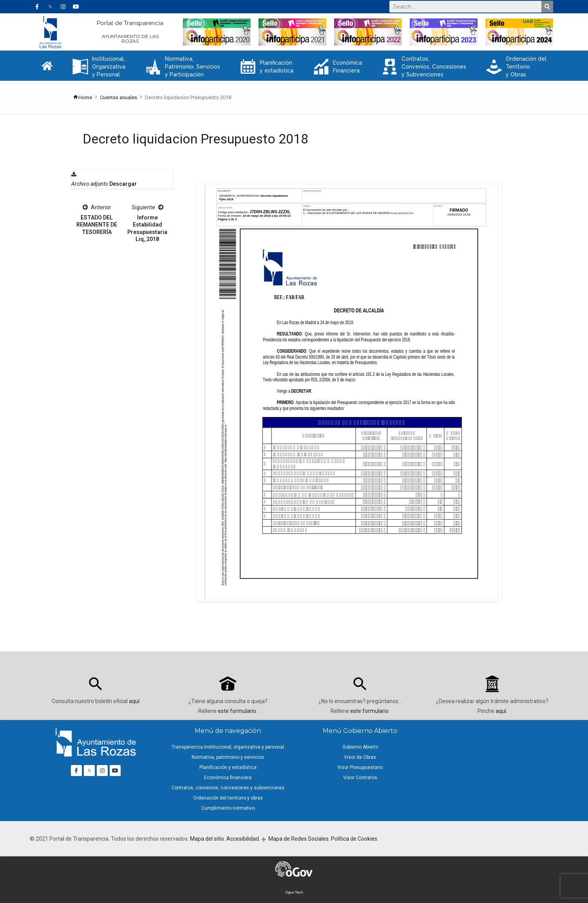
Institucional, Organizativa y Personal (99, 67)
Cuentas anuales (119, 97)
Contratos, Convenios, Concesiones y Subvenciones (424, 67)
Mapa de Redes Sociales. (299, 839)
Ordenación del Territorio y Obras (516, 67)
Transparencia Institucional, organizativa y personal (228, 747)
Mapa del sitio (207, 839)
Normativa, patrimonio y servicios (228, 757)
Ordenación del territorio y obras (228, 798)
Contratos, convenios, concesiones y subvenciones (228, 788)
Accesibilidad (243, 839)
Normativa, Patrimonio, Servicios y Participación (183, 67)
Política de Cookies (354, 839)
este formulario (237, 711)
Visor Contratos (360, 778)
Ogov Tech (294, 892)
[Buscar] (547, 7)
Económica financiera (228, 778)
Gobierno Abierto (360, 747)
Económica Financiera (338, 67)
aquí (134, 701)
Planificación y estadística (267, 67)
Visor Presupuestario (360, 767)
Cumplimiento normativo (228, 808)
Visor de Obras (360, 757)
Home (82, 97)
